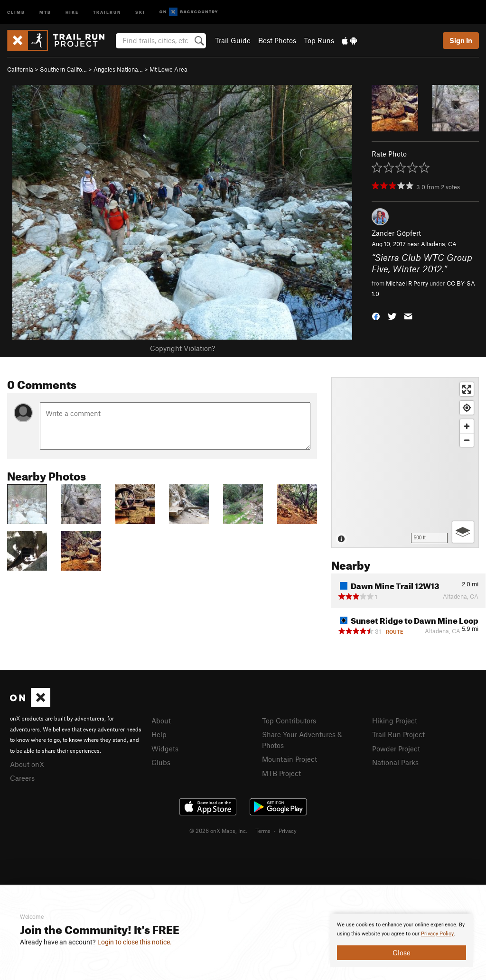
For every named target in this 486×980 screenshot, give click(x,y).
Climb (16, 12)
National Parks (395, 762)
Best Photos (277, 40)
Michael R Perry (407, 283)
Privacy (288, 831)
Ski (140, 12)
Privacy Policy (437, 934)
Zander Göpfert (396, 233)
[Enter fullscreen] (467, 389)
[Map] (405, 462)
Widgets (165, 749)
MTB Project (281, 773)
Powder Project (396, 749)
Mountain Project (290, 759)
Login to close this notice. (135, 942)
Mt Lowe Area (168, 69)
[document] (402, 940)
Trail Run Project (398, 734)
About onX (27, 764)
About (161, 721)
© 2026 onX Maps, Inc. (218, 831)
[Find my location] (467, 408)
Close (402, 952)
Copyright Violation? (182, 348)
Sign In (461, 40)
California (20, 69)
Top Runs (319, 40)
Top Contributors (289, 721)
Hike (72, 12)
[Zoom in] (467, 426)
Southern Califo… (63, 69)
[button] (376, 316)
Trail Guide (233, 40)
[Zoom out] (467, 440)
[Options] (463, 532)
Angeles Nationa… (118, 69)
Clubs (161, 762)
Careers (22, 778)
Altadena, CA (439, 244)
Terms (263, 831)
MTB (45, 12)
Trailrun (107, 12)
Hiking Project (395, 721)
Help (159, 734)
